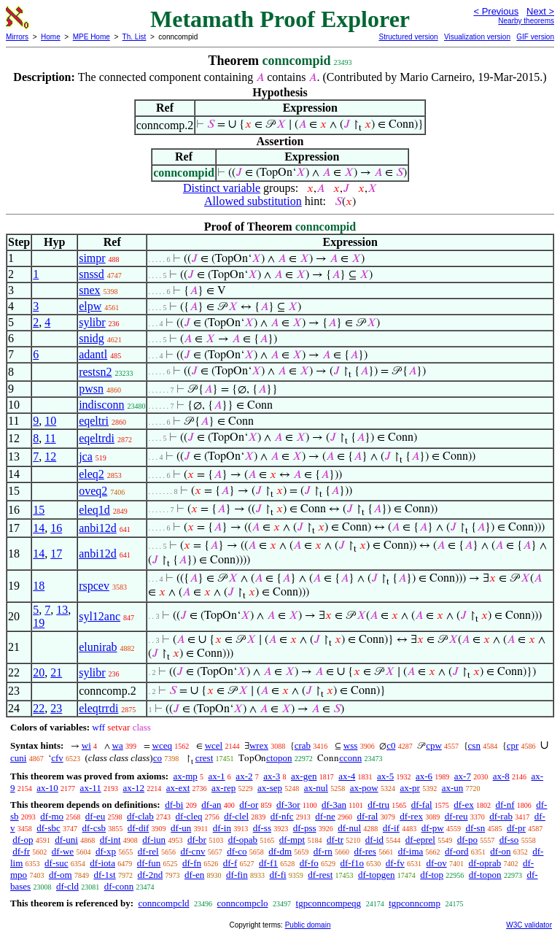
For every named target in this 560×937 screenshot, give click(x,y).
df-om (61, 875)
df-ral (368, 816)
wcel (214, 745)
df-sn (475, 828)
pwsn (91, 389)
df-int (110, 840)
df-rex (411, 816)
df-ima (411, 851)
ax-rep (223, 788)
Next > (540, 11)
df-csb (94, 828)
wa (118, 745)
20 (39, 672)
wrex (259, 745)
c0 (391, 745)
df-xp (106, 851)
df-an (211, 805)
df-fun (149, 863)
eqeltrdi (97, 438)
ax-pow (364, 788)
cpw (434, 745)
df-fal (422, 805)
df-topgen (377, 875)
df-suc (57, 863)
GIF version (535, 37)
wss (351, 745)
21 (56, 672)
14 (39, 528)
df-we (63, 851)
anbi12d (98, 528)
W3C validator (529, 925)
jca (86, 456)
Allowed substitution (253, 201)
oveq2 (93, 491)
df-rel (148, 851)
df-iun (154, 840)
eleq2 (92, 474)
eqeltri (94, 421)
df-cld (67, 886)
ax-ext (178, 788)
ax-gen (304, 776)
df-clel (236, 816)
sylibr (92, 322)
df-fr (21, 851)
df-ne (325, 816)
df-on (500, 851)
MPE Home (92, 37)
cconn (350, 758)
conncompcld (163, 903)
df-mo (52, 816)
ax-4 (347, 776)
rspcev (94, 586)
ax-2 (244, 776)
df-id (374, 840)
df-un (181, 828)
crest (205, 758)
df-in (222, 828)
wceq (162, 745)
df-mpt (292, 840)
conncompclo (243, 903)
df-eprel (420, 840)
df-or (249, 805)
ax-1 (217, 776)
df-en (194, 875)
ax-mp (186, 776)
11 (50, 438)
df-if (391, 828)
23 (56, 708)
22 (39, 708)
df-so (509, 840)
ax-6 (424, 776)
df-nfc (282, 816)
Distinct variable (222, 188)
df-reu (456, 816)
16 (56, 528)
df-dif (139, 828)
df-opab (243, 840)
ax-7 (463, 776)
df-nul (349, 828)
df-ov (437, 863)
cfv (57, 758)
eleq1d (94, 510)
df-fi (277, 875)
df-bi (174, 805)
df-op (23, 840)
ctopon (279, 758)
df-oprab (485, 863)
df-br (197, 840)
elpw (90, 306)
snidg (92, 338)
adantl (93, 354)
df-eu (95, 816)
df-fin (237, 875)
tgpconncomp (415, 903)
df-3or (288, 805)
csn (474, 745)
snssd (92, 274)
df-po (467, 840)
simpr (92, 258)
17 (56, 554)
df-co (237, 851)
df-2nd (151, 875)
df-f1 (268, 863)
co (157, 758)
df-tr (335, 840)
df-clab (140, 816)
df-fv (395, 863)
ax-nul (316, 788)
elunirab (98, 647)
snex (89, 290)
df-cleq (189, 816)
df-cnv (192, 851)
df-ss (262, 828)
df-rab (501, 816)
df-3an (334, 805)
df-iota (102, 863)
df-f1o (353, 863)
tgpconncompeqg (329, 903)
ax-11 (91, 788)
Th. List (135, 37)
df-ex (463, 805)
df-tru (378, 805)
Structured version (408, 37)
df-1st (104, 875)
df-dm (280, 851)
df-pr (516, 828)
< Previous (496, 11)
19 (39, 623)
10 (50, 421)
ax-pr (409, 788)
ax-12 (133, 788)
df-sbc (48, 828)
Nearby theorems (526, 21)
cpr (513, 745)
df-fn (192, 863)
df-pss (305, 828)
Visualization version (477, 37)
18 (39, 586)
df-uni (66, 840)
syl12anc (100, 616)
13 (62, 610)
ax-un (453, 788)
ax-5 (385, 776)
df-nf (505, 805)
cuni (18, 758)
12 (50, 456)
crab (303, 745)
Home (51, 37)
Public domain (308, 925)
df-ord (457, 851)
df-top (432, 875)
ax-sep (270, 788)
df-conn (119, 886)
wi (86, 745)
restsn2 (95, 372)
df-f (230, 863)
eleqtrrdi (98, 708)
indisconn (101, 405)
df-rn (323, 851)
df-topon (485, 875)
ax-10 (47, 788)
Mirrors (17, 37)
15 (39, 510)
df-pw (433, 828)
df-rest (320, 875)
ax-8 (501, 776)
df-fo (309, 863)
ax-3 (272, 776)
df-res (365, 851)
